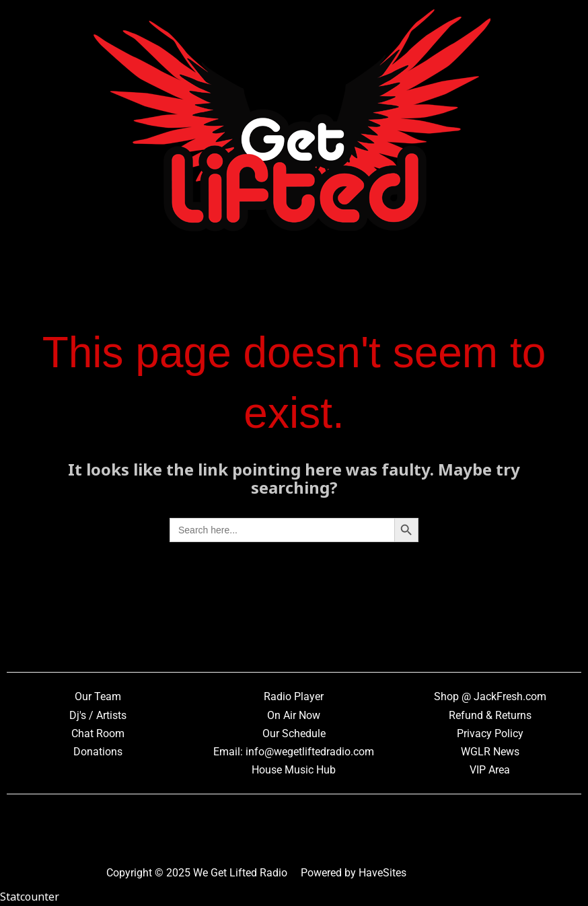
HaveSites (382, 873)
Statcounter (30, 897)
